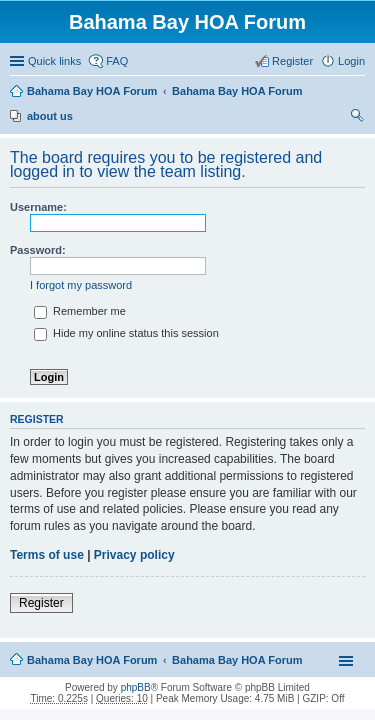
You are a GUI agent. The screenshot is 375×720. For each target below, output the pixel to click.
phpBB (136, 687)
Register (41, 603)
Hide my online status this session (126, 333)
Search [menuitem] (357, 118)
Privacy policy (134, 555)
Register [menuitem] (292, 61)
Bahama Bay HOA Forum (92, 91)
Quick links (54, 61)
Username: (38, 207)
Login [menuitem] (351, 61)
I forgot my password (81, 285)
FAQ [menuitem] (117, 61)
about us (50, 116)
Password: (38, 250)
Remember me (80, 311)
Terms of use (47, 555)
